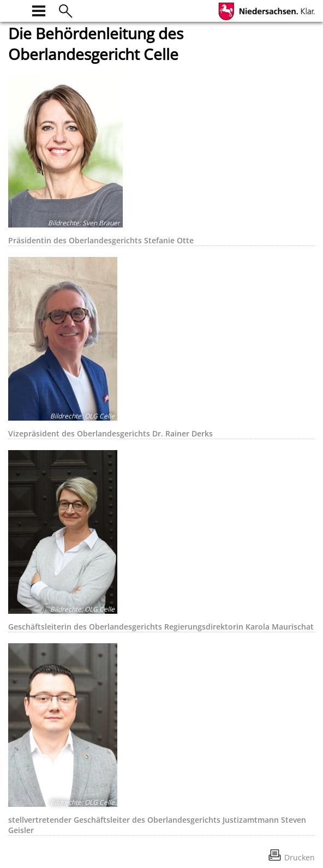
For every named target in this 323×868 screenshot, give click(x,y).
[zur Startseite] (15, 10)
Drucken (300, 857)
